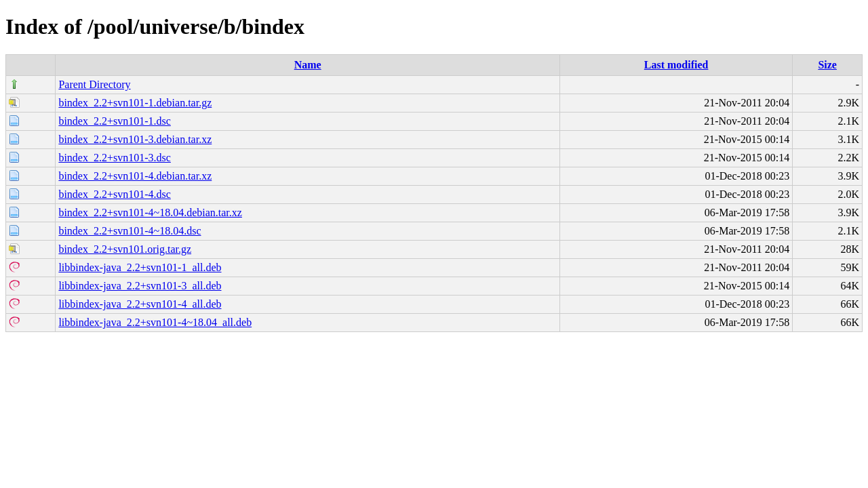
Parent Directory (94, 84)
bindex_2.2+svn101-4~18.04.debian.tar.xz (150, 212)
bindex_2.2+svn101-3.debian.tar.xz (135, 139)
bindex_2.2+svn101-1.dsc (114, 121)
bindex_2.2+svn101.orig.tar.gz (125, 249)
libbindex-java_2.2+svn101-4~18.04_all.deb (155, 322)
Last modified (676, 65)
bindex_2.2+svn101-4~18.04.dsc (130, 231)
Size (827, 65)
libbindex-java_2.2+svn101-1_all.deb (140, 267)
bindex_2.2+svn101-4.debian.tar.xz (135, 176)
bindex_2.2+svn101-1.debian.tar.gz (135, 103)
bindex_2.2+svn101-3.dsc (114, 158)
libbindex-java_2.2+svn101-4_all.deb (140, 304)
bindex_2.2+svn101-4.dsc (114, 194)
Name (308, 65)
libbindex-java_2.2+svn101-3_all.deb (140, 286)
